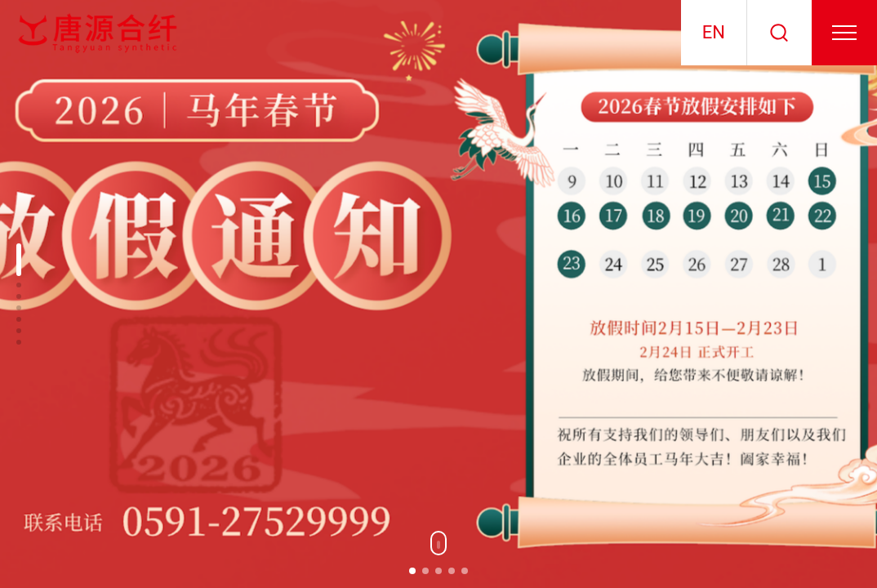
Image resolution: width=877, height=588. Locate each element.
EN (714, 32)
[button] (412, 571)
